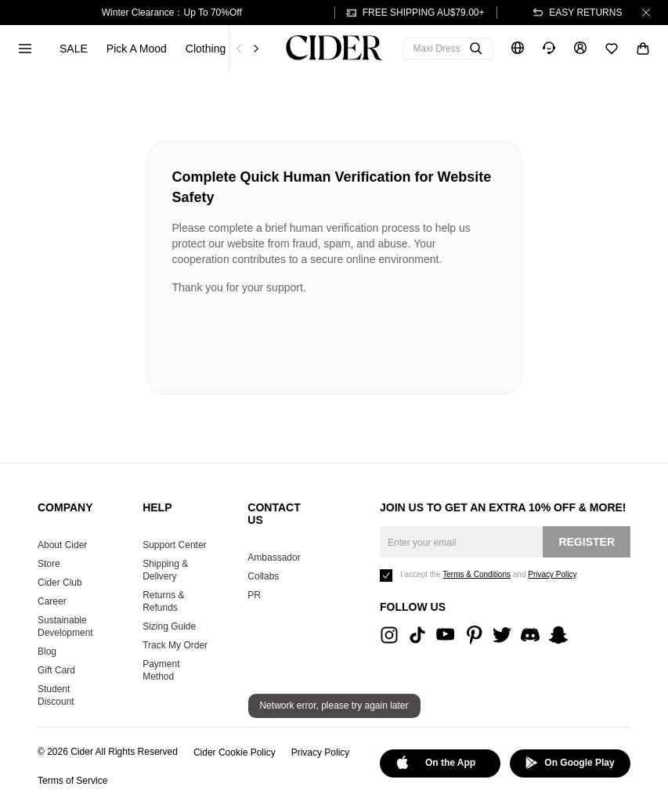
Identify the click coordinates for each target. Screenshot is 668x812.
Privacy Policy (321, 752)
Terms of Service (72, 781)
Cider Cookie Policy (235, 752)
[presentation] (291, 338)
